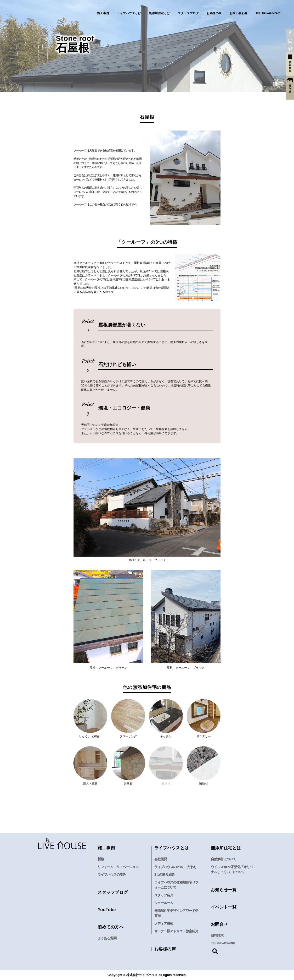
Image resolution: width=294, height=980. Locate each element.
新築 (101, 859)
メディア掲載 (164, 924)
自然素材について (223, 859)
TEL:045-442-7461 (268, 13)
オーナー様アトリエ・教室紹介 (176, 931)
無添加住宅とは (159, 13)
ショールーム (164, 903)
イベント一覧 (224, 907)
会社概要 (161, 859)
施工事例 (103, 13)
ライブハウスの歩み (112, 875)
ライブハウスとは (129, 13)
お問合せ (219, 924)
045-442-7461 (226, 943)
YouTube (107, 910)
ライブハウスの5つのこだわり (176, 867)
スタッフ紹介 (164, 895)
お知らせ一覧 (224, 890)
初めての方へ (111, 927)
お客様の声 (214, 13)
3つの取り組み (165, 875)
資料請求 (217, 936)
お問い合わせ (239, 13)
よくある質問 (107, 938)
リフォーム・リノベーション (118, 867)
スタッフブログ (188, 13)
